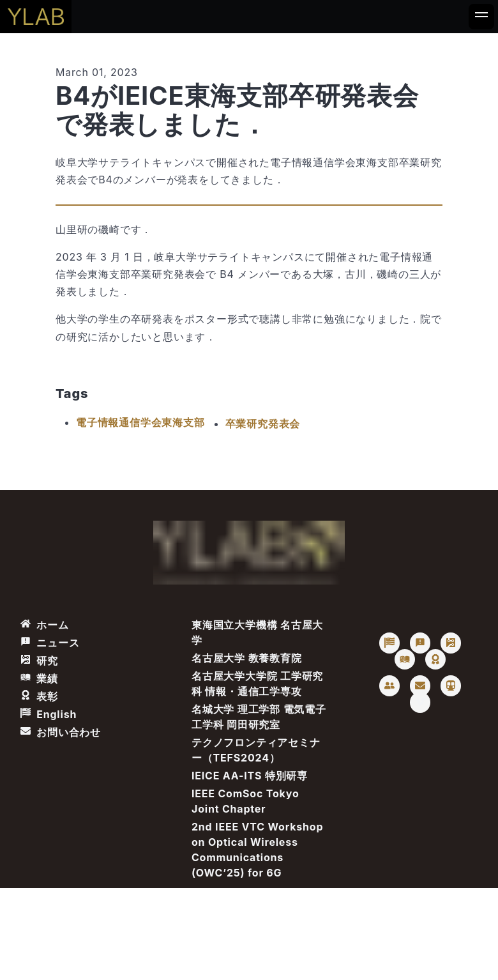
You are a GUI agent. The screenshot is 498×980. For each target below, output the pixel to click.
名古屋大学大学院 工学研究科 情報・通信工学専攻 (257, 684)
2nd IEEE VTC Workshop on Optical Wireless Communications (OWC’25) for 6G (257, 850)
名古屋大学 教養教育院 (247, 658)
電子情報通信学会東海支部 (140, 422)
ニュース (50, 643)
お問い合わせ (61, 732)
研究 (39, 661)
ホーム (45, 625)
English (49, 714)
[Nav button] (481, 17)
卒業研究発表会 (263, 424)
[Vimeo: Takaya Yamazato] (420, 702)
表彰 (39, 696)
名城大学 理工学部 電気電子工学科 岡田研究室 (259, 717)
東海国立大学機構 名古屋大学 (257, 632)
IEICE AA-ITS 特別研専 (250, 776)
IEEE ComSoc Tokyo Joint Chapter (245, 801)
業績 (39, 678)
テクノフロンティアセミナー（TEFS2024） (256, 750)
